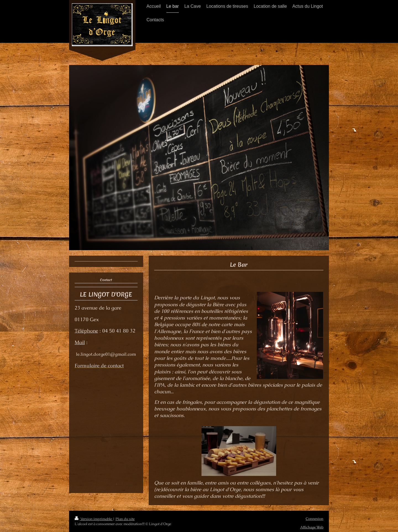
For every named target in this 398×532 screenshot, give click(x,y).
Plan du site (125, 519)
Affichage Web (312, 527)
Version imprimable (94, 519)
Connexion (315, 519)
